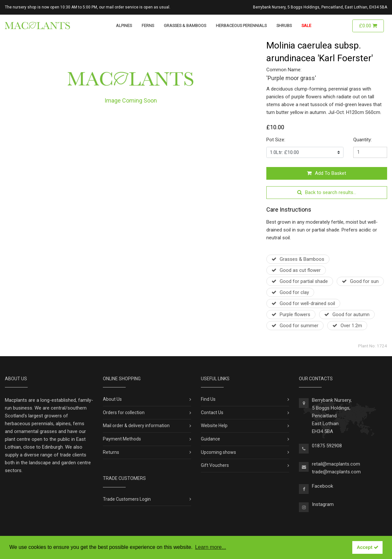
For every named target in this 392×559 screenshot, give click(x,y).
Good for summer (295, 326)
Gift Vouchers (215, 465)
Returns (111, 452)
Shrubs (284, 26)
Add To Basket (327, 173)
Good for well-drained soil (303, 303)
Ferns (148, 26)
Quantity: (363, 140)
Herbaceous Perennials (241, 26)
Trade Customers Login (127, 499)
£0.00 (368, 26)
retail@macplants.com (336, 464)
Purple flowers (291, 314)
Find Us (208, 399)
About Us (112, 399)
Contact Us (212, 412)
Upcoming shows (218, 452)
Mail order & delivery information (136, 426)
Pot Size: (276, 140)
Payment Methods (122, 439)
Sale (306, 26)
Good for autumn (347, 314)
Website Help (214, 426)
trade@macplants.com (336, 472)
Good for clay (290, 292)
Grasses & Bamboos (185, 26)
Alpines (124, 26)
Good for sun (360, 281)
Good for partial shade (300, 281)
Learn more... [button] (210, 547)
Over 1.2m (347, 326)
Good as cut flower (296, 270)
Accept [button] (368, 547)
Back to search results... (327, 192)
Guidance (210, 439)
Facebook (322, 486)
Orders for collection (124, 412)
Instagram (323, 504)
